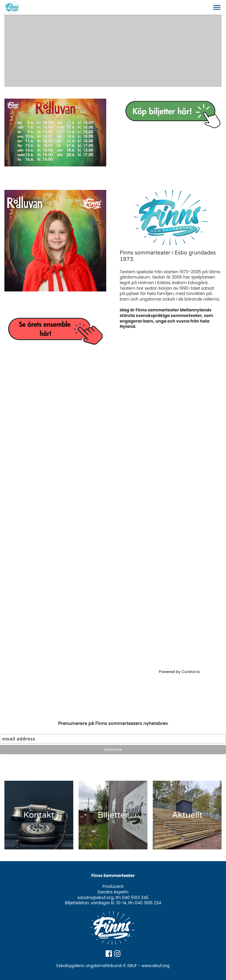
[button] (217, 7)
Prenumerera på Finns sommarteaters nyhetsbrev (113, 723)
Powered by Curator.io (179, 672)
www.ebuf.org (156, 966)
